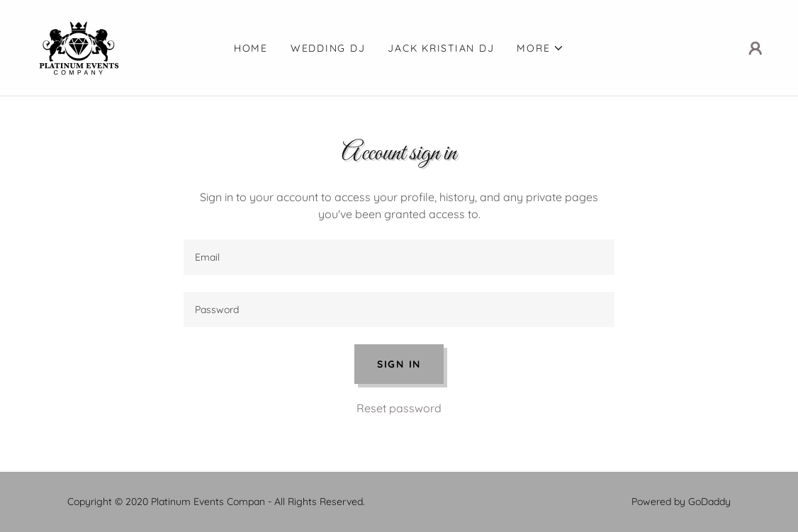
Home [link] (251, 48)
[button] (540, 48)
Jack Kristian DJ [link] (441, 48)
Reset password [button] (399, 408)
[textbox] (399, 257)
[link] (81, 47)
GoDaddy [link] (709, 502)
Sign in (399, 364)
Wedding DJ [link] (328, 48)
